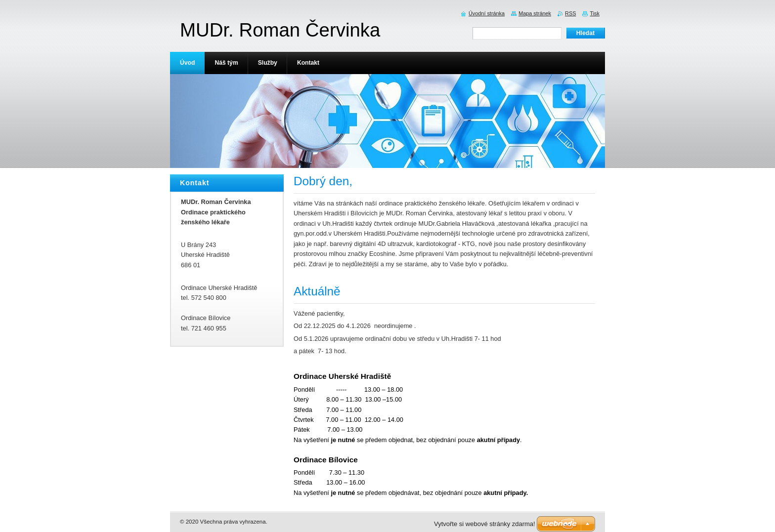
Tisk (595, 13)
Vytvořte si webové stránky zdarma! (485, 524)
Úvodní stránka (487, 13)
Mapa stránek (535, 13)
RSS (570, 13)
